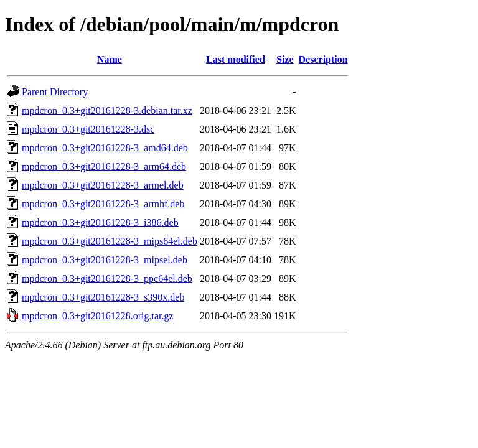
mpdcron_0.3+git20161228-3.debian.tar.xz (107, 110)
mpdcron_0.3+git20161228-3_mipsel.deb (105, 260)
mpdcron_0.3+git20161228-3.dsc (88, 129)
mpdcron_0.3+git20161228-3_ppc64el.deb (107, 278)
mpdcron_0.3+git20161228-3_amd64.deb (105, 148)
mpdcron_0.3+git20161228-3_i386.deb (100, 222)
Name (110, 59)
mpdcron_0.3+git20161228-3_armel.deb (103, 185)
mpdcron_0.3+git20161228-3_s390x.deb (103, 297)
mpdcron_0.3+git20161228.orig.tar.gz (98, 316)
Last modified (236, 59)
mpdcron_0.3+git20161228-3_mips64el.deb (110, 241)
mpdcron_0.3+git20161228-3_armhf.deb (103, 204)
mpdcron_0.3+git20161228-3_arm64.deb (104, 166)
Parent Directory (55, 92)
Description (323, 59)
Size (285, 59)
